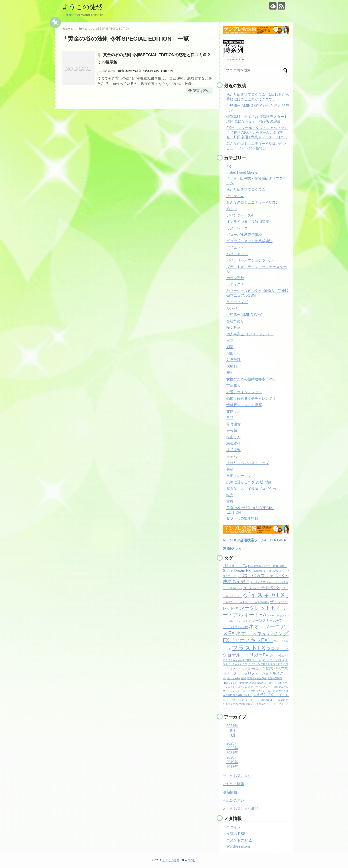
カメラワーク (237, 228)
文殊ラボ (233, 411)
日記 (230, 418)
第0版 (191, 860)
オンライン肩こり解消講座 (248, 222)
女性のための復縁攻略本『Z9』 (252, 379)
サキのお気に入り (237, 776)
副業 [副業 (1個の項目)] (244, 678)
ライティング (237, 302)
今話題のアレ (233, 800)
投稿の (236, 834)
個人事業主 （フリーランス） (250, 334)
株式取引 (233, 444)
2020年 (232, 757)
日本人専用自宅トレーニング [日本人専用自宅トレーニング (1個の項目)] (259, 691)
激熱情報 (230, 792)
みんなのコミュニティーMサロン (253, 202)
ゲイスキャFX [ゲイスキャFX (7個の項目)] (264, 595)
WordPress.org (238, 846)
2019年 (232, 762)
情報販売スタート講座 (244, 405)
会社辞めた (235, 321)
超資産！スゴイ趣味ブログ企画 (251, 489)
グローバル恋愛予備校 (244, 235)
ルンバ (232, 308)
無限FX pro (232, 548)
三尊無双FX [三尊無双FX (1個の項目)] (255, 669)
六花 (230, 341)
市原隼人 (233, 386)
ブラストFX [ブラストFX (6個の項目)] (248, 648)
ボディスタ (235, 284)
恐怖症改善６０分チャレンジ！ (251, 398)
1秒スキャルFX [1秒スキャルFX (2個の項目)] (235, 566)
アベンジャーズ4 (240, 215)
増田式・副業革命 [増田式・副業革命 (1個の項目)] (257, 678)
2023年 (232, 743)
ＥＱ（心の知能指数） (244, 518)
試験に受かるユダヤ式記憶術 (249, 482)
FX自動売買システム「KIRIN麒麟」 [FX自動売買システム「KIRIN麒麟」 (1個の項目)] (267, 566)
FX (229, 167)
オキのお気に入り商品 (241, 809)
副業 (230, 347)
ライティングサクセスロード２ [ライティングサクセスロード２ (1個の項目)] (265, 664)
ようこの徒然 (82, 7)
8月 (233, 730)
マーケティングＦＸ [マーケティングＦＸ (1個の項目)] (274, 660)
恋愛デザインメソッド (244, 392)
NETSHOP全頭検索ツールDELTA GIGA (254, 540)
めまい (232, 209)
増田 (230, 353)
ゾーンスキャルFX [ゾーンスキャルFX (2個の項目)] (266, 620)
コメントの (239, 840)
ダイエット (235, 247)
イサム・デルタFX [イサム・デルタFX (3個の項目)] (262, 588)
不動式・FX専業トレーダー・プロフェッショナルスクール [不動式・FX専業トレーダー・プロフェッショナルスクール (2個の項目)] (255, 673)
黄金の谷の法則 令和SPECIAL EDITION (147, 71)
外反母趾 (233, 360)
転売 (230, 495)
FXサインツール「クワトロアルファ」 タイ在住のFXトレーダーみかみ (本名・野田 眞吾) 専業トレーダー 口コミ (257, 132)
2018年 (232, 767)
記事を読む (202, 91)
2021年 (232, 753)
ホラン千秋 (235, 278)
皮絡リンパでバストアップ (248, 463)
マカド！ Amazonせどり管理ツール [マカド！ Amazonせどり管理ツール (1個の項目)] (242, 660)
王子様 (232, 456)
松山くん (233, 437)
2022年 (232, 748)
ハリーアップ (237, 254)
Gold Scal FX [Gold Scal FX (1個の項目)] (259, 571)
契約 (230, 373)
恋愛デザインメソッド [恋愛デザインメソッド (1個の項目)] (260, 687)
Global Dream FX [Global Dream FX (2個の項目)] (237, 570)
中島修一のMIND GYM (244, 315)
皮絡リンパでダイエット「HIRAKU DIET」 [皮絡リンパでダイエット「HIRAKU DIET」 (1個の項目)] (254, 700)
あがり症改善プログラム (246, 190)
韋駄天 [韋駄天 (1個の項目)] (249, 704)
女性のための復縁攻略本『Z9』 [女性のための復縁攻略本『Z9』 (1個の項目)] (257, 683)
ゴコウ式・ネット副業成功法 (249, 241)
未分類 (232, 431)
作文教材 (233, 328)
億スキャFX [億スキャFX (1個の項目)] (234, 678)
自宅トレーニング (241, 476)
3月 (233, 735)
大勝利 (232, 366)
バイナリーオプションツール (249, 260)
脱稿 (230, 469)
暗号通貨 (233, 424)
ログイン (233, 827)
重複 (230, 502)
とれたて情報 (233, 784)
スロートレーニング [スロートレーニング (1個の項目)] (240, 621)
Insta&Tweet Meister (242, 172)
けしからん (235, 196)
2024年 (232, 726)
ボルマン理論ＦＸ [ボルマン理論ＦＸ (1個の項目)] (279, 655)
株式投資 (233, 450)
